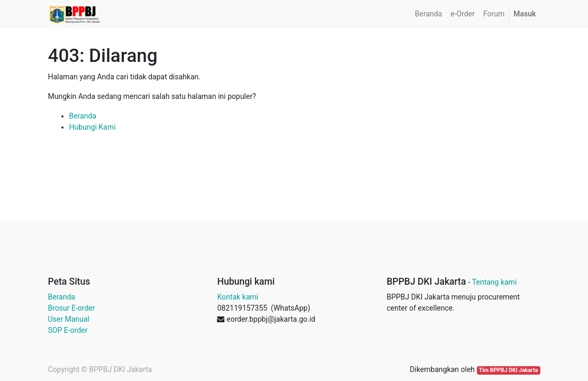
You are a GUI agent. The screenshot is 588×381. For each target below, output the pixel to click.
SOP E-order (68, 330)
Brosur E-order (72, 308)
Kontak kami (237, 297)
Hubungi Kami (93, 127)
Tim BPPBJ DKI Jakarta (509, 370)
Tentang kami (495, 282)
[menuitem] (428, 14)
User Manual (69, 319)
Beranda (83, 116)
